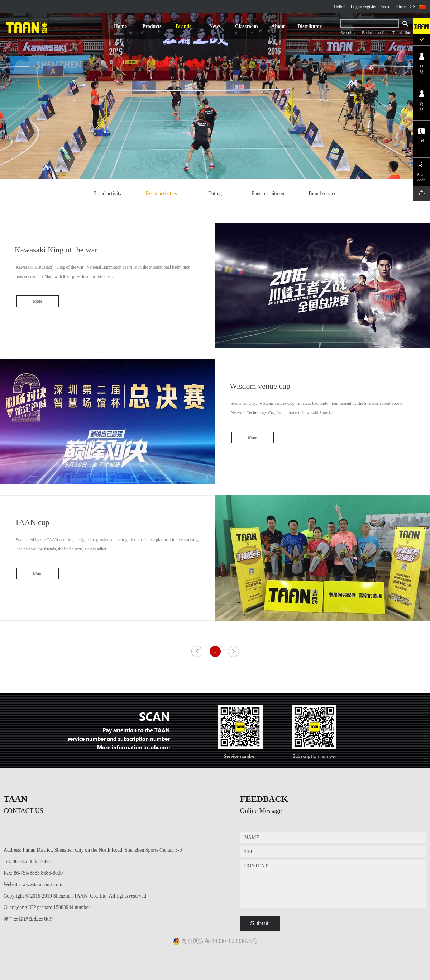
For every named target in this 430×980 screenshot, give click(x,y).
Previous (197, 651)
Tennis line (402, 33)
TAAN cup (32, 522)
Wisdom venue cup (260, 386)
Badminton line (375, 33)
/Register (369, 6)
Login (356, 6)
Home (120, 26)
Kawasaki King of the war (56, 250)
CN (413, 6)
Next (233, 651)
